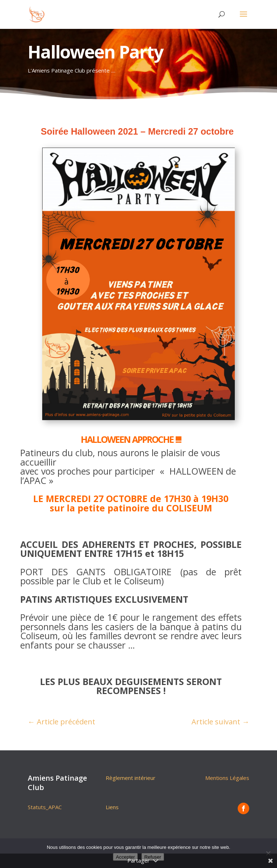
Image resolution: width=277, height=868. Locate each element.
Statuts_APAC (45, 807)
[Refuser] (268, 853)
